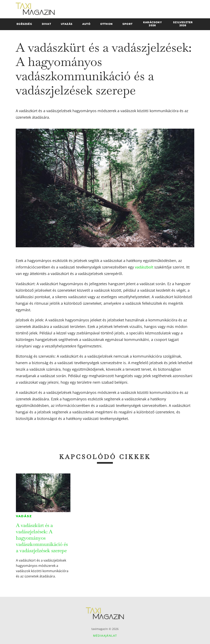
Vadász (24, 516)
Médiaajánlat (105, 636)
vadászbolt (144, 267)
